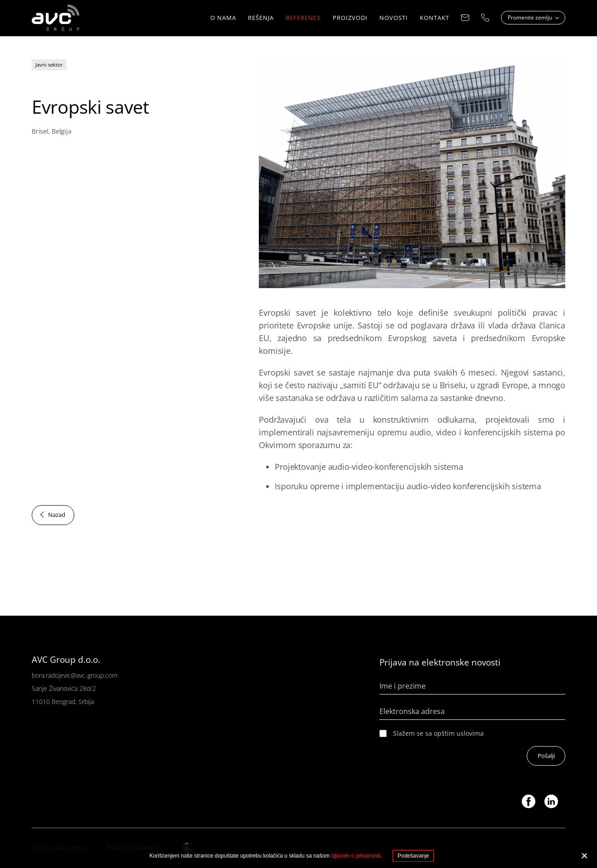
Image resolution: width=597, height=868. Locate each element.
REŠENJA (261, 18)
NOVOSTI (394, 18)
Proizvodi (350, 18)
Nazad (57, 515)
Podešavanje (413, 856)
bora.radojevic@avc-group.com (75, 675)
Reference (303, 18)
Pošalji (546, 756)
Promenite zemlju (531, 18)
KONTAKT (434, 18)
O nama (223, 18)
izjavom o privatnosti (356, 856)
